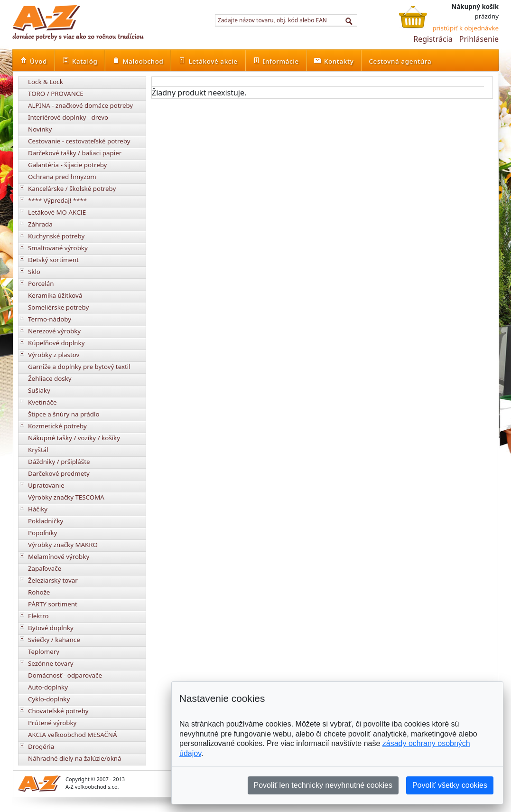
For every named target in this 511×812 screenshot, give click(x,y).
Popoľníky (42, 533)
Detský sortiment (53, 260)
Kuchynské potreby (56, 236)
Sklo (34, 272)
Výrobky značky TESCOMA (66, 497)
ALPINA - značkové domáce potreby (80, 105)
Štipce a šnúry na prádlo (64, 414)
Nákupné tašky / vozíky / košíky (74, 438)
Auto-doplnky (48, 687)
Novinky (40, 129)
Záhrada (40, 224)
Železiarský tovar (53, 580)
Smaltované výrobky (58, 248)
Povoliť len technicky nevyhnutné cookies (323, 785)
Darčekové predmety (59, 473)
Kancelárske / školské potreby (72, 189)
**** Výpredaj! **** (57, 200)
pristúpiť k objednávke (465, 28)
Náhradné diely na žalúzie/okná (75, 758)
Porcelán (41, 283)
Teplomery (44, 651)
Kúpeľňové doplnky (56, 343)
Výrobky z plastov (54, 355)
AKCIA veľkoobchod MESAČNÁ (73, 735)
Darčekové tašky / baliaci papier (75, 153)
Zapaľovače (45, 568)
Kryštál (38, 450)
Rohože (39, 592)
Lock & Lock (46, 82)
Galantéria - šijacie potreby (67, 165)
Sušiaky (39, 390)
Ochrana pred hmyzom (62, 177)
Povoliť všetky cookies (450, 785)
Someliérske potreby (58, 307)
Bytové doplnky (51, 628)
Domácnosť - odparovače (65, 675)
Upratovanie (46, 485)
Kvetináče (42, 402)
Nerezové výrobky (54, 331)
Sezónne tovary (51, 663)
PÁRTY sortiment (53, 604)
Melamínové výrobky (59, 557)
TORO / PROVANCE (56, 94)
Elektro (38, 616)
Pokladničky (46, 521)
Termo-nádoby (50, 319)
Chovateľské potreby (58, 711)
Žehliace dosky (50, 378)
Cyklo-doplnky (49, 699)
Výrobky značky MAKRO (63, 545)
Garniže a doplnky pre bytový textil (79, 367)
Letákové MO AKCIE (57, 212)
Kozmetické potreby (57, 426)
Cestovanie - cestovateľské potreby (79, 141)
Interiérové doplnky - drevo (68, 117)
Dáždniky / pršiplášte (59, 462)
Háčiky (38, 509)
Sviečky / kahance (54, 640)
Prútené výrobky (52, 723)
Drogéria (41, 746)
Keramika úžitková (55, 295)
